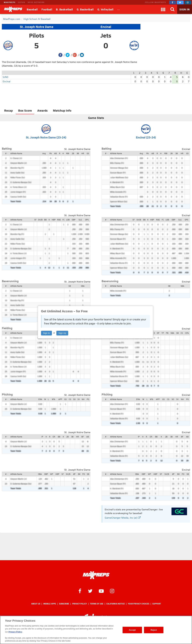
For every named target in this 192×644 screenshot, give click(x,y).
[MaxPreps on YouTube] (101, 591)
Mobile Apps (50, 604)
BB (45, 220)
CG (70, 399)
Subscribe (64, 604)
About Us (36, 604)
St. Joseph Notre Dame (37, 27)
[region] (96, 630)
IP (42, 437)
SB (70, 286)
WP (52, 474)
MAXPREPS (10, 2)
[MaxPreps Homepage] (96, 575)
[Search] (172, 9)
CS (182, 333)
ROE (59, 220)
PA (51, 153)
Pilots (37, 35)
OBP (74, 220)
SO (74, 399)
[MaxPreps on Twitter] (180, 2)
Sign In (46, 333)
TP (163, 333)
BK (79, 474)
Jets (106, 35)
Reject (154, 630)
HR (83, 153)
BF (83, 437)
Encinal (106, 27)
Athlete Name (16, 153)
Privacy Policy (80, 604)
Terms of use (97, 604)
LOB (68, 220)
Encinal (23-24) (146, 137)
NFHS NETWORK (36, 2)
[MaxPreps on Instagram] (188, 2)
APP (60, 399)
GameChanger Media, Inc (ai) (123, 518)
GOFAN (22, 2)
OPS (87, 220)
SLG (80, 220)
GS (88, 153)
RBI (68, 153)
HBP (54, 220)
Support (157, 604)
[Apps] (163, 9)
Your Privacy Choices (139, 604)
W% (54, 399)
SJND (5, 77)
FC (64, 220)
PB (167, 333)
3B (78, 153)
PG (88, 399)
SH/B (40, 220)
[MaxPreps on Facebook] (173, 2)
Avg (44, 153)
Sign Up (62, 333)
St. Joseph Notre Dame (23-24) (46, 137)
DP (158, 333)
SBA (83, 286)
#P (74, 474)
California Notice (116, 604)
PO (84, 474)
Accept (132, 630)
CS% (187, 333)
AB (55, 153)
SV (79, 399)
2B (73, 153)
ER (54, 437)
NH (83, 399)
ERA (40, 399)
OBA (40, 474)
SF (35, 220)
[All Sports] (119, 9)
